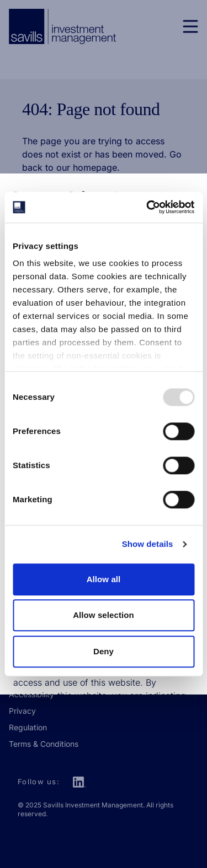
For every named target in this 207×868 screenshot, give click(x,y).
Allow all (104, 579)
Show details (148, 544)
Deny (104, 651)
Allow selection (104, 615)
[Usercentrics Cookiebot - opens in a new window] (147, 207)
